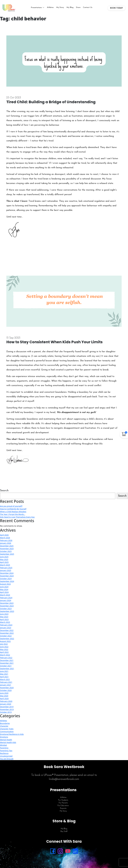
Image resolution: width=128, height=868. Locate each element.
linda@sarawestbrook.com (64, 780)
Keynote (63, 810)
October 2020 (6, 692)
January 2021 (6, 686)
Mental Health (6, 741)
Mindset (3, 746)
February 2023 (6, 626)
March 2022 (5, 656)
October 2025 (6, 552)
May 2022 (4, 651)
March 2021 (5, 681)
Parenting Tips (6, 752)
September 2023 (7, 612)
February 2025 (6, 569)
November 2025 (7, 550)
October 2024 (6, 580)
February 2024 (6, 599)
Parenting (4, 749)
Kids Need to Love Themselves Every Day (17, 518)
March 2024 (5, 596)
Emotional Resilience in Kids (12, 735)
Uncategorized (6, 757)
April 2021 (4, 678)
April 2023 (4, 621)
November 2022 (7, 634)
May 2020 (4, 697)
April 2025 (4, 563)
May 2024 (4, 591)
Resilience (4, 754)
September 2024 (7, 582)
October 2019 (6, 713)
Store (78, 8)
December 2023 (7, 604)
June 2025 (4, 558)
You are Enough (7, 760)
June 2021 (4, 672)
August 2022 (5, 642)
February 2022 (6, 659)
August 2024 (5, 585)
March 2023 (5, 623)
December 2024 (7, 574)
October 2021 (6, 667)
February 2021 (6, 683)
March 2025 (5, 566)
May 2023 (4, 618)
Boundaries (5, 724)
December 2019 (7, 708)
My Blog (70, 8)
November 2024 (7, 577)
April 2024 (4, 593)
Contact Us (88, 8)
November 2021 (7, 664)
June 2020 (4, 694)
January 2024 (6, 602)
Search (4, 492)
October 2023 (6, 610)
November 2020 (7, 689)
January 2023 (6, 629)
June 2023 (4, 615)
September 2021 (7, 670)
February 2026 (6, 542)
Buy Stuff (64, 833)
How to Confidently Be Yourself (13, 510)
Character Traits (7, 730)
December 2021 (7, 662)
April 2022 (4, 653)
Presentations (36, 8)
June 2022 (4, 648)
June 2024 (4, 588)
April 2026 (4, 536)
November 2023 (7, 607)
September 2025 (7, 555)
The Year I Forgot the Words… (13, 515)
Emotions (4, 738)
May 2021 (4, 675)
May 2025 (4, 561)
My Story (60, 8)
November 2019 (7, 711)
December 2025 (7, 547)
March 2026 (5, 539)
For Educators (63, 807)
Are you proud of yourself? (11, 507)
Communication (7, 733)
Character (4, 727)
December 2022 (7, 632)
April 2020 (4, 700)
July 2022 (4, 645)
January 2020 (6, 705)
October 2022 (6, 637)
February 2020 (6, 702)
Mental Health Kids (8, 744)
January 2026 (6, 544)
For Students (63, 801)
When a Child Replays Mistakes (13, 513)
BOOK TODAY (117, 9)
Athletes (50, 8)
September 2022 (7, 640)
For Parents (63, 804)
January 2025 (6, 572)
